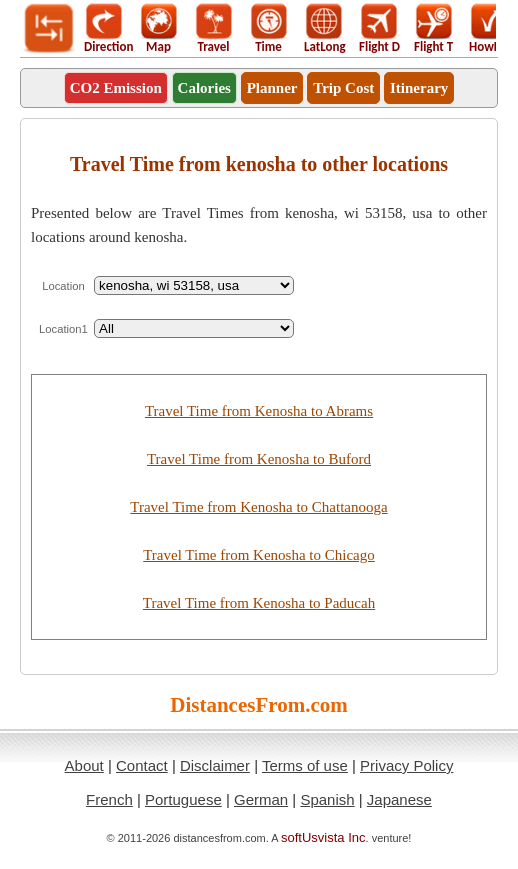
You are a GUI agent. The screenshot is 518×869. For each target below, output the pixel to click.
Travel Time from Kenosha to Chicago (259, 555)
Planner (272, 88)
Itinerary (419, 88)
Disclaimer (215, 765)
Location (63, 286)
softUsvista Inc (323, 837)
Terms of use (305, 765)
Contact (142, 765)
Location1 (63, 329)
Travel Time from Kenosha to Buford (259, 459)
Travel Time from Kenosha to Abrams (259, 411)
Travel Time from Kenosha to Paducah (259, 603)
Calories (204, 88)
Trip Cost (343, 88)
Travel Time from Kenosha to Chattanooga (258, 507)
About (84, 765)
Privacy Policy (406, 765)
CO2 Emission (116, 88)
